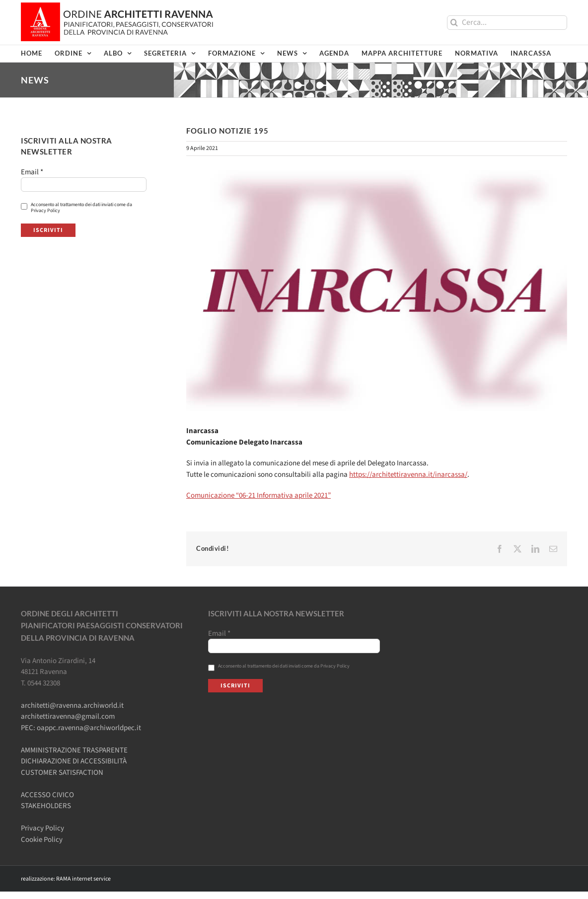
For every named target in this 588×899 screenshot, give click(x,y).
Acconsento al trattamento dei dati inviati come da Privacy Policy (76, 208)
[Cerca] (454, 23)
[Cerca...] (507, 23)
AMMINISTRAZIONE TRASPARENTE (74, 750)
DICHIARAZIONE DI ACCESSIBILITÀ (74, 761)
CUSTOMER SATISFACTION (62, 773)
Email (32, 172)
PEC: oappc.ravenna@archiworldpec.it (81, 728)
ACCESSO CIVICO (47, 795)
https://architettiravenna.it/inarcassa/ (408, 475)
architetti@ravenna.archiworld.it (72, 706)
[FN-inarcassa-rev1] (377, 290)
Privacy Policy (42, 828)
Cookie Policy (42, 840)
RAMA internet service (83, 879)
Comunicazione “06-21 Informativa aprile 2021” (258, 495)
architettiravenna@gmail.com (68, 716)
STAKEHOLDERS (46, 806)
